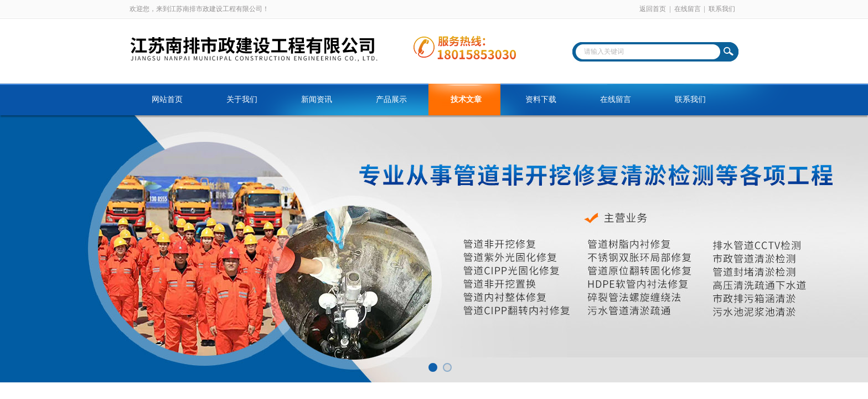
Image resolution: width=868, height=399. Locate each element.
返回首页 (653, 9)
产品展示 (391, 99)
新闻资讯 (317, 99)
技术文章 (466, 99)
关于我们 (242, 99)
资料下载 (541, 99)
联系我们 (722, 9)
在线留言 (688, 9)
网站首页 (167, 99)
